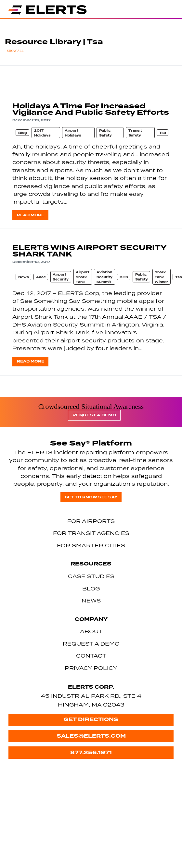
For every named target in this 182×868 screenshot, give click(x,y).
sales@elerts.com (91, 736)
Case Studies (91, 576)
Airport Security (61, 277)
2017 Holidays (42, 133)
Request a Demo (94, 415)
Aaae (41, 277)
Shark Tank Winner (161, 277)
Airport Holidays (73, 133)
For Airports (91, 521)
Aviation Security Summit (104, 277)
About (91, 631)
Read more (31, 215)
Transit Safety (135, 133)
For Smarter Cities (91, 545)
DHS (124, 277)
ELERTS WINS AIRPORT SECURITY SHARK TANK (89, 251)
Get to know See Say (91, 497)
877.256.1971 (91, 752)
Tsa (163, 133)
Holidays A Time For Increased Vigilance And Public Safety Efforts (91, 109)
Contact (91, 656)
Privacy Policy (91, 668)
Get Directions (91, 719)
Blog (23, 133)
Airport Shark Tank (83, 277)
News (24, 277)
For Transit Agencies (91, 533)
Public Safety (105, 133)
